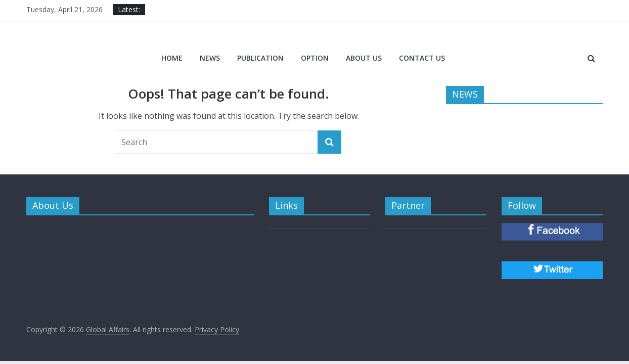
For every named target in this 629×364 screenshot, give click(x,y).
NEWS (210, 58)
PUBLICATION (260, 58)
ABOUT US (364, 58)
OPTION (315, 58)
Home (172, 58)
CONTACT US (422, 58)
